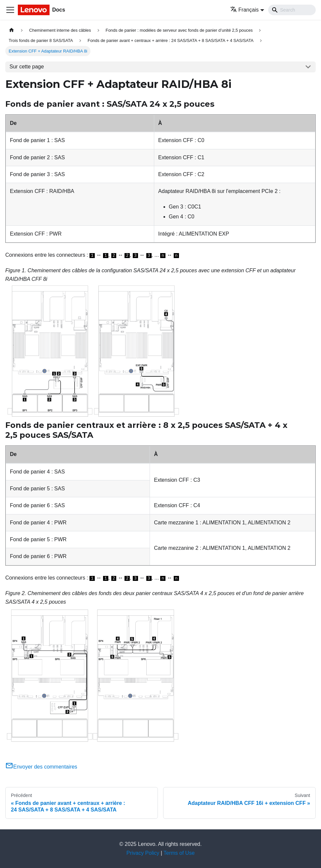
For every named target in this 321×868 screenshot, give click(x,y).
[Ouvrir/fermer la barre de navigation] (10, 10)
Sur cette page (27, 67)
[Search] (292, 10)
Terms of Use (179, 853)
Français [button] (244, 10)
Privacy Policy (143, 853)
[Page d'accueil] (12, 30)
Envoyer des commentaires (41, 767)
